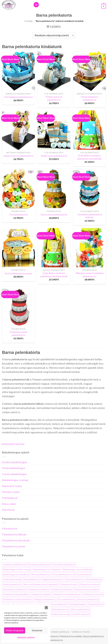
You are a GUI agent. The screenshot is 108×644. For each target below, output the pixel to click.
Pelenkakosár (10, 498)
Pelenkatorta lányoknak (16, 540)
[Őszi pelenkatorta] (18, 189)
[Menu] (36, 5)
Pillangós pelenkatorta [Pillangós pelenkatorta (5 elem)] (44, 599)
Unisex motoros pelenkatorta (18, 156)
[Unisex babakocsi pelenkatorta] (90, 71)
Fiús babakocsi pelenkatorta (18, 97)
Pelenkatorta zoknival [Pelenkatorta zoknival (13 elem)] (93, 594)
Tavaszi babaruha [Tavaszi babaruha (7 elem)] (58, 604)
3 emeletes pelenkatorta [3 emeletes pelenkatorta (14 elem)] (39, 564)
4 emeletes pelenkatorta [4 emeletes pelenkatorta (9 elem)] (64, 564)
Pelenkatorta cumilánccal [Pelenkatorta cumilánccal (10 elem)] (14, 589)
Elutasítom (37, 630)
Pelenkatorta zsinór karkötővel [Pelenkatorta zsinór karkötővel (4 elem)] (17, 599)
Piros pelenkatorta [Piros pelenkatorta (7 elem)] (66, 599)
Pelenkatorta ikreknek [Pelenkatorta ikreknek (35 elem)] (62, 589)
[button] (46, 608)
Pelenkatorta (10, 529)
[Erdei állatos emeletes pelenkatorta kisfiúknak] (90, 130)
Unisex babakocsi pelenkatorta (90, 98)
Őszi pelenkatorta (18, 215)
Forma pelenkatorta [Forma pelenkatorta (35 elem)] (61, 574)
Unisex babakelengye (14, 474)
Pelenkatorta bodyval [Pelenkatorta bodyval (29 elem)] (90, 584)
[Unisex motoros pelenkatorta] (18, 130)
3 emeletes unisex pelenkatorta (18, 334)
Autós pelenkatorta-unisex (18, 273)
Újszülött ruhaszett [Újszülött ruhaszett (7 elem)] (81, 614)
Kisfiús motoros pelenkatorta (54, 98)
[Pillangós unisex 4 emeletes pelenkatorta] (90, 248)
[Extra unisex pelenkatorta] (54, 189)
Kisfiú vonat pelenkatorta (54, 156)
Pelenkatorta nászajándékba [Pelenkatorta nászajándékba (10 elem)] (16, 594)
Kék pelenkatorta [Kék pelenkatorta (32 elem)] (31, 579)
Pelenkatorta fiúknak (14, 534)
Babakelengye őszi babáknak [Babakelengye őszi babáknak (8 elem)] (16, 574)
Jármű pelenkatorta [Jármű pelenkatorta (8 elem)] (82, 574)
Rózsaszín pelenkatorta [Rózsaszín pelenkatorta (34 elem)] (88, 599)
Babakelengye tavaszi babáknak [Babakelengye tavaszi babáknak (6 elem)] (77, 569)
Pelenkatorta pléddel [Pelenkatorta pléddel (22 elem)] (41, 594)
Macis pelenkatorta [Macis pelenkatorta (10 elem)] (74, 579)
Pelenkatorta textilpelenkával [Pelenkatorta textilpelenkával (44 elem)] (67, 594)
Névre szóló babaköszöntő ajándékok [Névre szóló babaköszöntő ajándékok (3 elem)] (41, 584)
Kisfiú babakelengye (14, 468)
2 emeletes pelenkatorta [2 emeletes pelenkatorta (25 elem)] (14, 564)
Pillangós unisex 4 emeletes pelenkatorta (90, 275)
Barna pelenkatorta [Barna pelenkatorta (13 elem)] (40, 574)
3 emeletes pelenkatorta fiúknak (90, 216)
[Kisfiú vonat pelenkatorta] (54, 130)
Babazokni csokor (12, 486)
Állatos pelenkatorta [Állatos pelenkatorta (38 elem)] (80, 609)
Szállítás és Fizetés (81, 632)
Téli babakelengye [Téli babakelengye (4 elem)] (77, 604)
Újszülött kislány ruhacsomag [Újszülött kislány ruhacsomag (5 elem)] (56, 614)
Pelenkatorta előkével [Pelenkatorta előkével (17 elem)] (39, 589)
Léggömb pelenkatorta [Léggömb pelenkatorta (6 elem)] (52, 579)
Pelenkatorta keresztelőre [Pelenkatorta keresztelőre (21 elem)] (87, 589)
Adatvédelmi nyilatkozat (26, 637)
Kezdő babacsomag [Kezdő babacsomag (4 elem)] (12, 579)
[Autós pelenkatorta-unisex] (18, 248)
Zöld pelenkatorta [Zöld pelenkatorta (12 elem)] (60, 609)
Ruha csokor (9, 504)
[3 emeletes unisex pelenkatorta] (18, 306)
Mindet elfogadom (15, 630)
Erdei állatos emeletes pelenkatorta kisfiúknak (89, 157)
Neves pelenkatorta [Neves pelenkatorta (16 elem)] (12, 584)
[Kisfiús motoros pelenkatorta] (54, 71)
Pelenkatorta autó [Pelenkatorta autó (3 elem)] (69, 584)
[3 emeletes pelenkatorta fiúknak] (90, 189)
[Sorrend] (54, 35)
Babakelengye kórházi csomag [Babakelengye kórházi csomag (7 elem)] (17, 569)
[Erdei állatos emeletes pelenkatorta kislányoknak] (54, 248)
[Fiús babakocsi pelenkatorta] (18, 71)
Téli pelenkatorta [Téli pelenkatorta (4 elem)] (96, 604)
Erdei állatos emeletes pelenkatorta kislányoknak (54, 275)
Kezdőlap (29, 21)
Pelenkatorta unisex (14, 546)
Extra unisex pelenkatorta (54, 215)
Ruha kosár (8, 510)
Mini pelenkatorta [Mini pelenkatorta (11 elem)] (94, 579)
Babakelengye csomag (15, 480)
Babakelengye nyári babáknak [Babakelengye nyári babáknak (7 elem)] (47, 569)
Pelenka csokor (11, 492)
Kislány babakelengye (15, 462)
